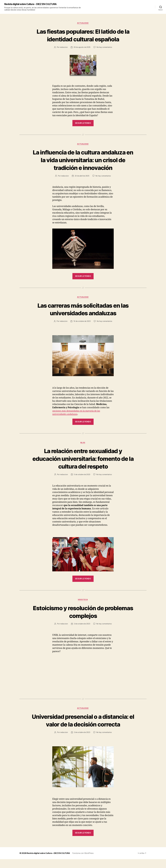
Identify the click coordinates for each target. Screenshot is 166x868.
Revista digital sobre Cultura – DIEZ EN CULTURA (49, 862)
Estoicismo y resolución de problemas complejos (83, 612)
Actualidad (83, 23)
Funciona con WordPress (84, 862)
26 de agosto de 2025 (82, 48)
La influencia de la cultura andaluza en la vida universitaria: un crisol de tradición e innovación (83, 160)
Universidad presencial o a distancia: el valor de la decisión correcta (83, 725)
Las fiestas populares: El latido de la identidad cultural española (83, 35)
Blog (83, 443)
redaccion (63, 48)
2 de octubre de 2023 (82, 625)
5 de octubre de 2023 (82, 475)
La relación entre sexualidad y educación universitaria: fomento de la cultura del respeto (83, 459)
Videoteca (83, 601)
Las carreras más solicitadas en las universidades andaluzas (83, 310)
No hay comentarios (105, 48)
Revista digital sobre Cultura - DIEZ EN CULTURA (32, 4)
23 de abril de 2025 (82, 176)
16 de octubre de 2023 (82, 322)
